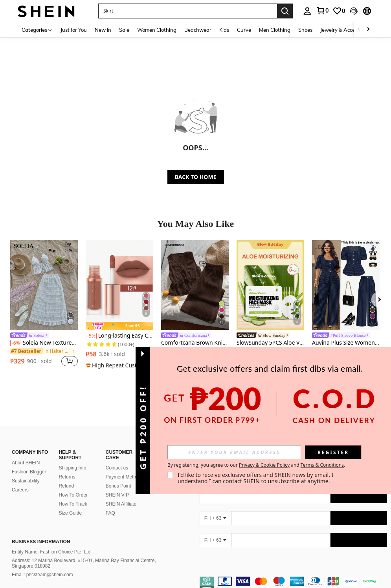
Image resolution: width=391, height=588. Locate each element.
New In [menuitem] (103, 30)
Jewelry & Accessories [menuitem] (345, 30)
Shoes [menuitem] (305, 30)
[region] (32, 361)
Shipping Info (72, 458)
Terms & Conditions (322, 465)
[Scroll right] (368, 30)
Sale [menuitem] (124, 30)
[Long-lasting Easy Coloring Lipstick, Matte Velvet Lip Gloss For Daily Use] (119, 285)
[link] (339, 11)
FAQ (110, 504)
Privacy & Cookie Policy (264, 465)
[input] (234, 452)
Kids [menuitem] (224, 30)
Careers (20, 480)
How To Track (73, 495)
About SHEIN (26, 453)
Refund (66, 477)
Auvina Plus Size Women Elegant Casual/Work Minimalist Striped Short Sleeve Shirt (346, 343)
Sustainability (26, 471)
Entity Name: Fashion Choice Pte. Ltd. (52, 542)
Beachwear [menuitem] (198, 30)
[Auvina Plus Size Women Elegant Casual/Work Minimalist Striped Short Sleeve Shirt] (346, 285)
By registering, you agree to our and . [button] (256, 465)
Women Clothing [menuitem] (157, 30)
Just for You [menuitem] (74, 30)
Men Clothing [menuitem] (275, 30)
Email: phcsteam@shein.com (42, 565)
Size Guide (70, 504)
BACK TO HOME (196, 177)
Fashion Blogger (29, 462)
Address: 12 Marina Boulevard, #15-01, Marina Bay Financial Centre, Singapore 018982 (84, 554)
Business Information (41, 532)
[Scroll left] (359, 30)
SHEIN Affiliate (121, 495)
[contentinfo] (294, 577)
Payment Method (124, 467)
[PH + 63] (215, 509)
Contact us (117, 458)
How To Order (73, 486)
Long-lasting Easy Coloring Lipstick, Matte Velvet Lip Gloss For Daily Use (119, 336)
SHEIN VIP (117, 486)
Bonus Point (118, 477)
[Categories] (37, 30)
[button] (188, 11)
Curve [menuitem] (244, 30)
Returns (67, 467)
